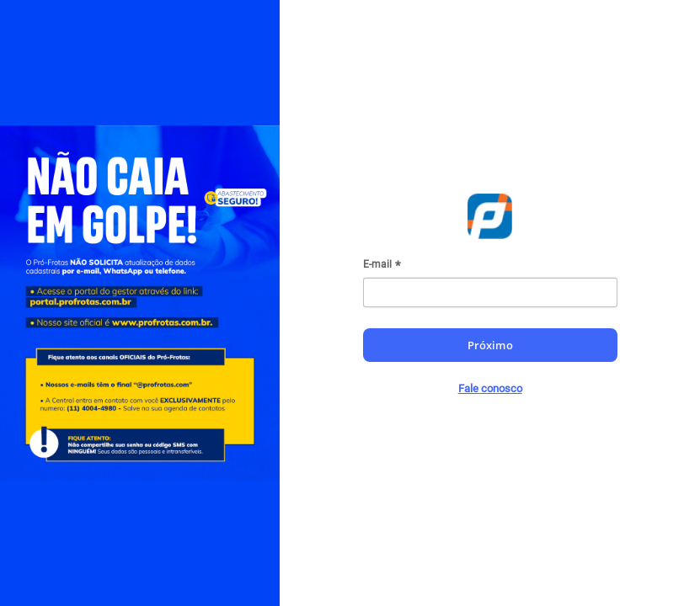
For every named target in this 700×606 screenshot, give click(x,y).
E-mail (377, 264)
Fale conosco (490, 388)
